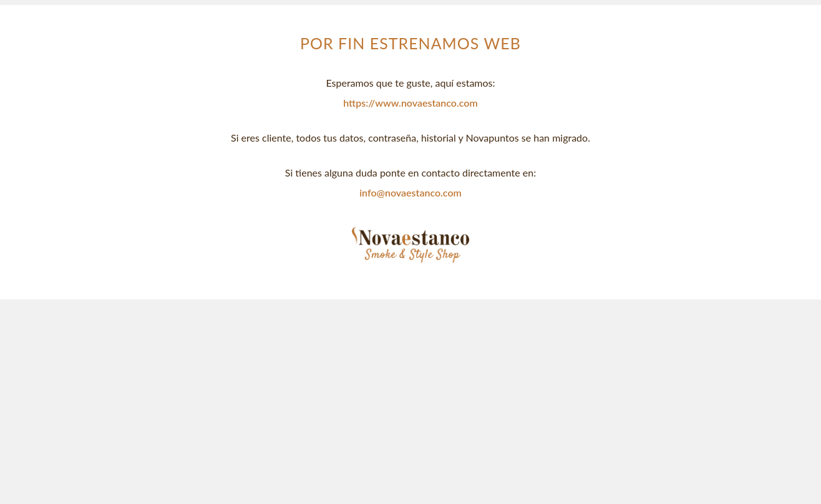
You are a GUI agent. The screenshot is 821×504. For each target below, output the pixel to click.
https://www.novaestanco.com (410, 103)
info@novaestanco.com (410, 192)
